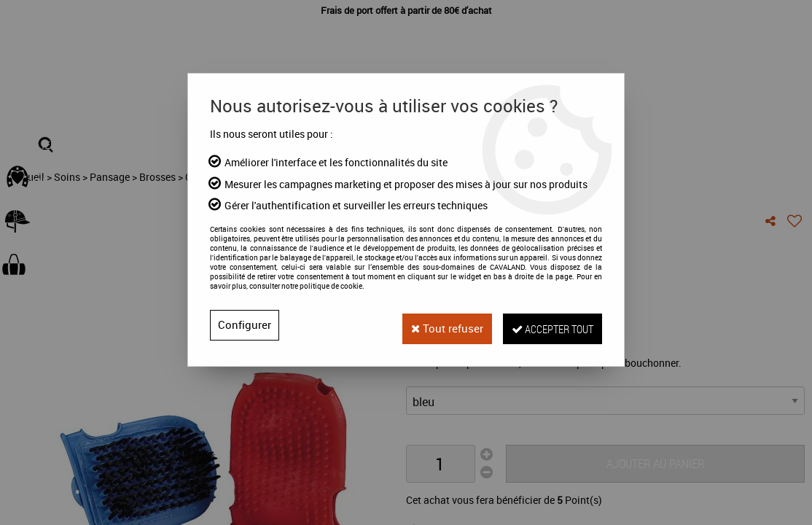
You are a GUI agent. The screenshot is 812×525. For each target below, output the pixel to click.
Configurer (245, 325)
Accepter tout (546, 325)
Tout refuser (430, 325)
